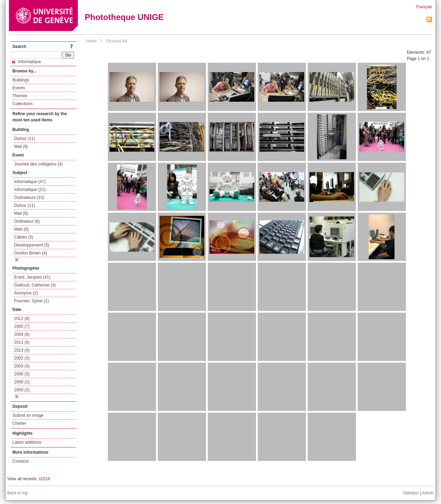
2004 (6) (22, 334)
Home (91, 41)
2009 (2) (22, 390)
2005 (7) (22, 326)
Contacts (20, 461)
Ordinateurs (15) (29, 198)
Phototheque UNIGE (124, 17)
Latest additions (27, 442)
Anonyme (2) (26, 293)
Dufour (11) (25, 139)
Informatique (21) (30, 190)
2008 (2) (22, 382)
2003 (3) (22, 366)
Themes (20, 96)
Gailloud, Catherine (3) (35, 285)
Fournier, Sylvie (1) (32, 301)
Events (19, 88)
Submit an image (28, 415)
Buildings (21, 80)
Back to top (18, 493)
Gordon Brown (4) (30, 253)
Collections (23, 104)
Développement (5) (32, 245)
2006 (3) (22, 374)
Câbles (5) (24, 237)
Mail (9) (21, 147)
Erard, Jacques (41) (32, 277)
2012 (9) (22, 319)
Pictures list (117, 41)
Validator (411, 493)
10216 (44, 479)
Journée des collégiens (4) (38, 164)
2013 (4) (22, 350)
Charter (19, 423)
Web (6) (21, 229)
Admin (428, 493)
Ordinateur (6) (27, 221)
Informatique (27, 62)
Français (424, 7)
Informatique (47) (30, 182)
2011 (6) (22, 342)
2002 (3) (22, 358)
